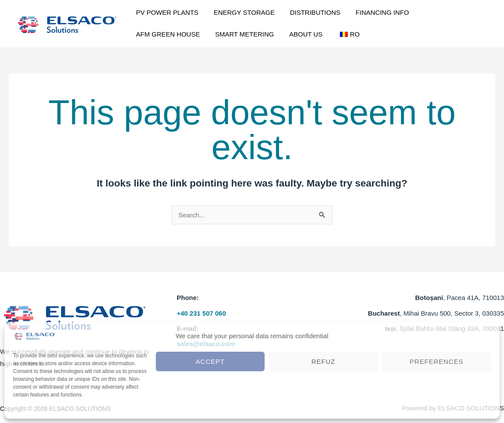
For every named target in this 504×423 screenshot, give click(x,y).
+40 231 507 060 (201, 313)
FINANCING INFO (360, 12)
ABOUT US (217, 34)
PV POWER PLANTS (164, 12)
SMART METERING (162, 34)
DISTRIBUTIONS (299, 12)
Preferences (437, 361)
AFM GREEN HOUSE (427, 12)
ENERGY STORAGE (234, 12)
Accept (210, 361)
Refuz (324, 361)
